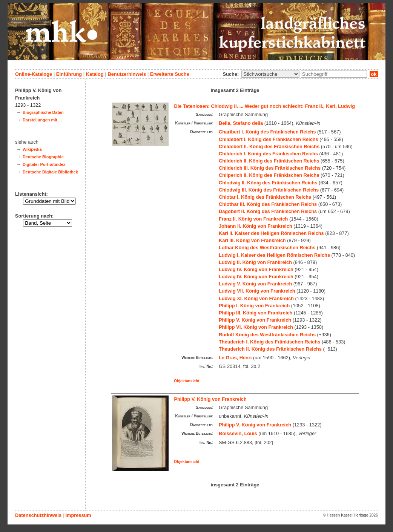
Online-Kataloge (34, 74)
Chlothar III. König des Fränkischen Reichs (268, 204)
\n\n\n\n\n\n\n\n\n (270, 74)
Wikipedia (32, 149)
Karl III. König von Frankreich (252, 240)
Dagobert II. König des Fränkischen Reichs (268, 211)
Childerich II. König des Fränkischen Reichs (269, 161)
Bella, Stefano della (241, 123)
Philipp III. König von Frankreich (256, 313)
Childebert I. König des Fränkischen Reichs (269, 139)
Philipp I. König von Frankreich (254, 306)
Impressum (78, 515)
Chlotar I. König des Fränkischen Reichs (265, 197)
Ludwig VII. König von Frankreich (257, 291)
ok (374, 74)
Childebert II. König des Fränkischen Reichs (269, 146)
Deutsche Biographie (43, 157)
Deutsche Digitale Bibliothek (50, 172)
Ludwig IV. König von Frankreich (256, 269)
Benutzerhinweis (127, 74)
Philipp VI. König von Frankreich (256, 327)
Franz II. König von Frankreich (253, 219)
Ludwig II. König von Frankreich (255, 262)
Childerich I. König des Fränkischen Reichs (268, 154)
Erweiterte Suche (170, 74)
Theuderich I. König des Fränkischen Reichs (270, 342)
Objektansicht (187, 381)
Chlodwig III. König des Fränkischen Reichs (269, 190)
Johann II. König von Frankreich (256, 226)
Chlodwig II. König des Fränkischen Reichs (268, 183)
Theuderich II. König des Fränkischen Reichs (270, 349)
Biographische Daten (43, 112)
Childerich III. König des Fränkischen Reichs (270, 168)
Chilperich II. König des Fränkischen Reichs (269, 175)
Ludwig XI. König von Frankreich (256, 298)
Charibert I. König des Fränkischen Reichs (267, 132)
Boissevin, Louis (238, 433)
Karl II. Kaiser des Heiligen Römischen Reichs (271, 233)
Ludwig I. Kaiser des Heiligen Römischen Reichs (274, 255)
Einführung (69, 74)
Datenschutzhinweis (38, 515)
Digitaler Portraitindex (44, 164)
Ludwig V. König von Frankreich (255, 284)
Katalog (95, 74)
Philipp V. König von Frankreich (255, 320)
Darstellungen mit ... (42, 120)
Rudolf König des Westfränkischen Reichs (267, 335)
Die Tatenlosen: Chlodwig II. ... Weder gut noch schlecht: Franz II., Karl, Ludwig (265, 106)
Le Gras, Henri (235, 358)
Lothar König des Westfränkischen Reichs (267, 248)
